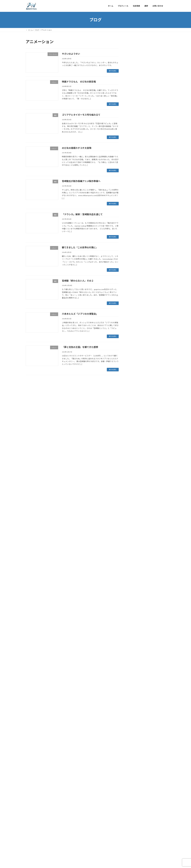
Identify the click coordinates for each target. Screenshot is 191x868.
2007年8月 (133, 795)
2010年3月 (133, 693)
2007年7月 (133, 800)
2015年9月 (133, 576)
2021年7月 (133, 264)
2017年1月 (133, 524)
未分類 (131, 235)
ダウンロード (134, 194)
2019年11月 (133, 361)
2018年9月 (133, 427)
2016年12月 (133, 530)
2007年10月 (133, 790)
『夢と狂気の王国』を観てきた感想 (80, 347)
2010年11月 (133, 652)
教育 (130, 230)
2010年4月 (133, 688)
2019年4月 (133, 392)
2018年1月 (133, 468)
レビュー (132, 204)
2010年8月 (133, 668)
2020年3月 (133, 340)
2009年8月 (133, 729)
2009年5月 (133, 744)
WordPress (85, 834)
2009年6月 (133, 739)
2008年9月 (133, 785)
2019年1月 (133, 407)
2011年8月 (133, 616)
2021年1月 (133, 294)
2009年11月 (133, 714)
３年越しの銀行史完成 (151, 100)
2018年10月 (133, 422)
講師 (64, 824)
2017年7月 (133, 499)
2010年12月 (133, 647)
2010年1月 (133, 703)
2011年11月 (133, 601)
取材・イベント (135, 220)
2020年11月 (133, 305)
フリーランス (134, 199)
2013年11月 (133, 586)
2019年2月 (133, 402)
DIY (130, 189)
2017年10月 (133, 483)
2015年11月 (133, 570)
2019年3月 (133, 397)
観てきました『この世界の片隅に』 (80, 247)
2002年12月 (133, 806)
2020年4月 (133, 335)
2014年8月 (133, 581)
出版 (130, 214)
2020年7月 (133, 325)
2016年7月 (133, 550)
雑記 (130, 240)
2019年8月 (133, 376)
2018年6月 (133, 443)
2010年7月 (133, 673)
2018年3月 (133, 458)
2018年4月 (133, 453)
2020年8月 (133, 320)
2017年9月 (133, 489)
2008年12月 (133, 770)
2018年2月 (133, 463)
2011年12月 (133, 596)
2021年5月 (133, 274)
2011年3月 (133, 632)
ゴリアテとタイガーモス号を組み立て (81, 115)
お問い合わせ (75, 824)
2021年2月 (133, 289)
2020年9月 (133, 315)
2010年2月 (133, 698)
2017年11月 (133, 478)
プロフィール (42, 824)
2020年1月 (133, 351)
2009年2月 (133, 760)
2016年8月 (133, 545)
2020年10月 (133, 310)
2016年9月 (133, 540)
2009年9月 (133, 724)
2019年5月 (133, 386)
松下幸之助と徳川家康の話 (153, 164)
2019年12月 (133, 356)
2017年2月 (133, 519)
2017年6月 (133, 504)
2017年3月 (133, 514)
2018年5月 (133, 448)
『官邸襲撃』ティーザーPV (153, 113)
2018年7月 (133, 438)
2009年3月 (133, 754)
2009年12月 (133, 709)
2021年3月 (133, 284)
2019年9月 (133, 371)
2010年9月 (133, 662)
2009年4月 (133, 749)
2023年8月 (133, 254)
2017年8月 (133, 494)
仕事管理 (132, 209)
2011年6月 (133, 627)
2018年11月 (133, 417)
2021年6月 (133, 269)
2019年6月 (133, 381)
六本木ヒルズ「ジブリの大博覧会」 (80, 314)
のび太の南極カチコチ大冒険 (77, 148)
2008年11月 (133, 775)
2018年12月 (133, 412)
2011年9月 (133, 611)
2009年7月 (133, 734)
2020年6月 (133, 330)
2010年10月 (133, 657)
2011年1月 (133, 642)
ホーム (30, 824)
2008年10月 (133, 780)
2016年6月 (133, 555)
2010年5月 (133, 683)
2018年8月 (133, 432)
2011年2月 (133, 637)
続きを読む (113, 71)
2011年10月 (133, 606)
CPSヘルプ (133, 184)
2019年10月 (133, 366)
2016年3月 (133, 565)
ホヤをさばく (147, 151)
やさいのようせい (71, 54)
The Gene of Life (149, 125)
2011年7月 (133, 622)
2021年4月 (133, 279)
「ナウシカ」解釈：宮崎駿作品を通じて (82, 214)
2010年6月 (133, 678)
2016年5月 (133, 560)
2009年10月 (133, 719)
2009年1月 (133, 765)
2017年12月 (133, 473)
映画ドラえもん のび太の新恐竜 (79, 82)
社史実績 (54, 824)
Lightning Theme (96, 834)
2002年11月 (133, 811)
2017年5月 (133, 509)
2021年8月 (133, 259)
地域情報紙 (147, 74)
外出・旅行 (133, 225)
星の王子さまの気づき (151, 138)
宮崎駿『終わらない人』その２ (78, 281)
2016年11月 (133, 535)
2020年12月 (133, 300)
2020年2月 (133, 345)
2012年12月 (133, 591)
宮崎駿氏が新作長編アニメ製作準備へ (81, 181)
